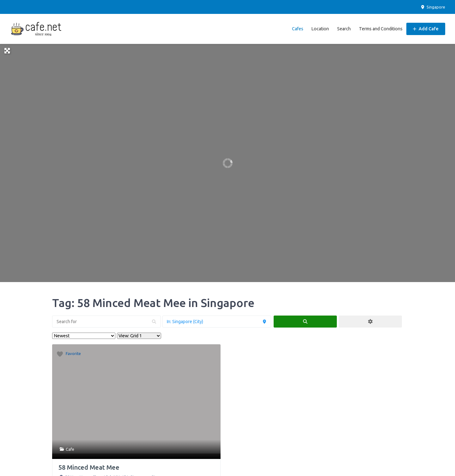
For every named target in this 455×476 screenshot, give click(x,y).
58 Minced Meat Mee (89, 467)
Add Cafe (426, 29)
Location (320, 29)
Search (344, 29)
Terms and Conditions (381, 29)
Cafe (70, 449)
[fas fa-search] (305, 322)
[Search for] (106, 322)
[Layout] (139, 336)
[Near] (217, 322)
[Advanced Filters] (370, 322)
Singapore (433, 7)
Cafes (298, 29)
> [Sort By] (84, 336)
